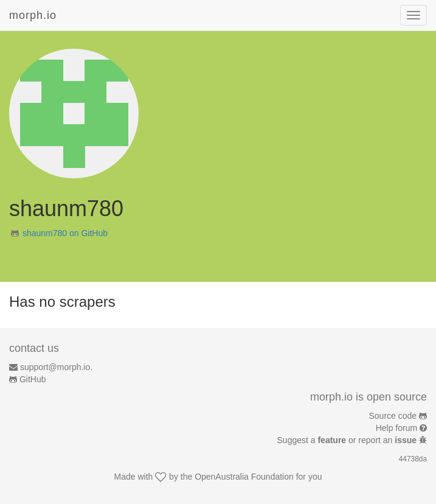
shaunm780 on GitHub (65, 233)
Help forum (396, 428)
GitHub (33, 379)
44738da (413, 459)
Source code (393, 416)
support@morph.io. (56, 367)
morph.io (33, 15)
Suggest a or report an (348, 440)
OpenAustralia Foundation (244, 477)
